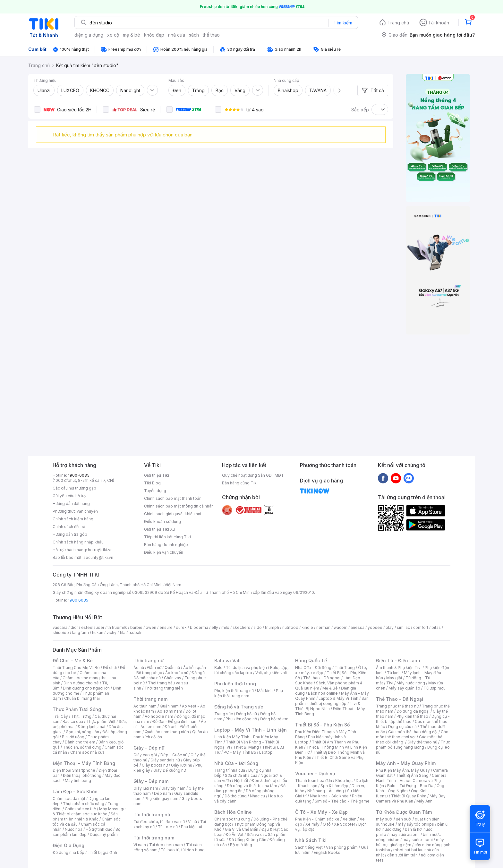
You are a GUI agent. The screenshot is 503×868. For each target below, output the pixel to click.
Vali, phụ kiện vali (271, 673)
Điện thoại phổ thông (82, 775)
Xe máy (312, 824)
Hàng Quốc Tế (311, 660)
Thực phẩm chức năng (84, 804)
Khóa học (344, 781)
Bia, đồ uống (73, 737)
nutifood (290, 627)
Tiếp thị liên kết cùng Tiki (167, 537)
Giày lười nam (146, 788)
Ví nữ (192, 822)
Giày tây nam (173, 788)
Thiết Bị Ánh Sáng (412, 775)
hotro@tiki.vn (100, 550)
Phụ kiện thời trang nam (249, 693)
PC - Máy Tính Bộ (240, 752)
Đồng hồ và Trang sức (239, 707)
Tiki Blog (152, 483)
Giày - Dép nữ (149, 748)
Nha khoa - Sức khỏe (329, 796)
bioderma (199, 627)
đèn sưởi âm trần (402, 855)
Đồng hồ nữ (247, 714)
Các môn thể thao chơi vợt (412, 734)
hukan (98, 633)
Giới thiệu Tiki (157, 475)
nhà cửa (177, 35)
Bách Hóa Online (233, 812)
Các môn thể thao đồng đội (413, 732)
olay (390, 627)
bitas (436, 627)
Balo (218, 668)
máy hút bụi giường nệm (410, 842)
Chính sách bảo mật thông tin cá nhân (179, 506)
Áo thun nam (145, 706)
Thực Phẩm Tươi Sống (77, 709)
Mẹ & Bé (330, 688)
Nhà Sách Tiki (311, 840)
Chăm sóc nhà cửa (87, 752)
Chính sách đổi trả (69, 527)
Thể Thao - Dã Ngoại (400, 699)
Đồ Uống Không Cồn (247, 840)
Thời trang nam (150, 699)
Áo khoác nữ (177, 673)
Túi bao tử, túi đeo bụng (183, 850)
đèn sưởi (404, 819)
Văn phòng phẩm (342, 847)
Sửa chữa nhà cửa (241, 775)
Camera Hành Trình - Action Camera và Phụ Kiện (411, 781)
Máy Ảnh (424, 801)
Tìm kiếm (343, 23)
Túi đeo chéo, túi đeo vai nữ (159, 822)
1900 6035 (78, 600)
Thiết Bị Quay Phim (409, 796)
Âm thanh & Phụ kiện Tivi (399, 668)
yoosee (375, 627)
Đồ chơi (110, 668)
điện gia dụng (89, 35)
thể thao (211, 35)
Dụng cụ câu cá (402, 727)
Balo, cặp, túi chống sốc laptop (251, 670)
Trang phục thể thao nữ (397, 706)
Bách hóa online (323, 693)
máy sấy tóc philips (416, 824)
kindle (307, 627)
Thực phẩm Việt (101, 721)
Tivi (390, 683)
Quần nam (169, 706)
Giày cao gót (145, 755)
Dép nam (162, 793)
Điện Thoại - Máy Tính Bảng (84, 763)
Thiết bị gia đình (102, 852)
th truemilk (117, 627)
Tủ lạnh (394, 673)
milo (225, 627)
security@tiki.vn (98, 557)
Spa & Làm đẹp (334, 786)
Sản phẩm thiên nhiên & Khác (85, 816)
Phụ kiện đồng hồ (241, 719)
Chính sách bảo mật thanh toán (173, 498)
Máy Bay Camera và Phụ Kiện (411, 799)
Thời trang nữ (149, 660)
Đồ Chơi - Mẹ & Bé (73, 660)
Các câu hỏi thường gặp (74, 488)
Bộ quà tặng (241, 845)
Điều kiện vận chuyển (164, 552)
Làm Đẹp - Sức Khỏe (75, 791)
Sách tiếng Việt (309, 847)
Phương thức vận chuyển (75, 511)
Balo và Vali (227, 660)
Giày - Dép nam (151, 781)
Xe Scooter (345, 824)
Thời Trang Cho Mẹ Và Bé (76, 668)
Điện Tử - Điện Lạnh (398, 660)
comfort (421, 627)
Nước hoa (74, 829)
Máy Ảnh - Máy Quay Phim (406, 763)
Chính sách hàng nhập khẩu (78, 542)
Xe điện (350, 819)
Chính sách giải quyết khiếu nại (173, 514)
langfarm (81, 633)
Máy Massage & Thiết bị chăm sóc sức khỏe (89, 811)
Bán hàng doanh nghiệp (166, 545)
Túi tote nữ (168, 827)
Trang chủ (398, 23)
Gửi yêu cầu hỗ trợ (69, 496)
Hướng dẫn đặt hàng (71, 503)
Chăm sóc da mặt (69, 799)
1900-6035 (79, 475)
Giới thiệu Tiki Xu (159, 529)
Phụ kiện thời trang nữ (234, 691)
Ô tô (327, 824)
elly (215, 627)
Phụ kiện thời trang (235, 684)
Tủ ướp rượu (435, 688)
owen (151, 627)
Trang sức (224, 714)
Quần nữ (172, 668)
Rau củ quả (73, 721)
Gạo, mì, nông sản (82, 732)
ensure (166, 627)
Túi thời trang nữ (152, 815)
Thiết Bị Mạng (246, 747)
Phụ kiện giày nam (162, 799)
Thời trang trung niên (164, 688)
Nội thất (241, 781)
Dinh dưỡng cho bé (81, 683)
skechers (241, 627)
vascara (60, 627)
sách (194, 35)
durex (181, 627)
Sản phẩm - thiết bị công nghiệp (332, 701)
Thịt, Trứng (81, 716)
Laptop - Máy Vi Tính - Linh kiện (251, 730)
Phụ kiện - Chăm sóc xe (317, 819)
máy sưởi (384, 819)
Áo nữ (139, 668)
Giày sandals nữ (165, 760)
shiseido (61, 633)
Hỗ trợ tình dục (99, 829)
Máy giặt (394, 678)
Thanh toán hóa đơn (314, 781)
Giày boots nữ (155, 765)
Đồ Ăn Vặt (234, 834)
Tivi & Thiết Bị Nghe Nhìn (328, 706)
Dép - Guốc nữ (174, 755)
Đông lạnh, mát (92, 727)
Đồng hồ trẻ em (274, 719)
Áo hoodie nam (159, 716)
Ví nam (140, 845)
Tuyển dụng (155, 491)
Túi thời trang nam (154, 838)
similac (403, 627)
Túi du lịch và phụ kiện (246, 668)
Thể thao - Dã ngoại (322, 678)
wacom (341, 627)
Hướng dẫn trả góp (70, 534)
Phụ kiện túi (192, 827)
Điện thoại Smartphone (74, 770)
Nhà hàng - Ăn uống (326, 791)
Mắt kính (265, 691)
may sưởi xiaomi (405, 834)
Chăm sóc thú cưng (232, 819)
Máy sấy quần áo (404, 688)
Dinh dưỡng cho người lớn (86, 688)
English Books (327, 852)
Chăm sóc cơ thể (80, 809)
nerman (323, 627)
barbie (136, 627)
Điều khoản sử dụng (162, 521)
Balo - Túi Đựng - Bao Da (410, 786)
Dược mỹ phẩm (104, 834)
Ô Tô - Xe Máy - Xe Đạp (321, 812)
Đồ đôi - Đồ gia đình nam (175, 721)
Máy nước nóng (411, 683)
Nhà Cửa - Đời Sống (236, 763)
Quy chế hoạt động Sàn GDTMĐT (253, 475)
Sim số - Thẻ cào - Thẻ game (342, 801)
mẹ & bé (132, 35)
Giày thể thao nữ (422, 742)
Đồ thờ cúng (236, 796)
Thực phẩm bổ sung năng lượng (413, 745)
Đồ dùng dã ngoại (413, 711)
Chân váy (173, 678)
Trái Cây (60, 716)
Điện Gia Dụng (68, 845)
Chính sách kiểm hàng (73, 519)
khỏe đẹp (154, 35)
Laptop (266, 752)
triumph (272, 627)
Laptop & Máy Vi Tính (338, 698)
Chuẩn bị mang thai (82, 698)
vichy (111, 633)
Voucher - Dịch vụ (315, 773)
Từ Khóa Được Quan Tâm (404, 812)
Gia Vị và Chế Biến (242, 829)
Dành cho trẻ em (80, 742)
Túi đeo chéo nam (166, 845)
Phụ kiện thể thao (412, 716)
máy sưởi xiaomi (418, 840)
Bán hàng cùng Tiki (240, 483)
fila (123, 633)
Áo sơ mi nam (170, 711)
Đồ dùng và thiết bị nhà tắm (252, 786)
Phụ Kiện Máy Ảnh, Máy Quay (403, 770)
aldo (258, 627)
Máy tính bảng (78, 781)
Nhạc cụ (257, 796)
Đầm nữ (154, 668)
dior (74, 627)
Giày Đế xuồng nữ (170, 770)
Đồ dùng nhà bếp (68, 852)
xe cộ (113, 35)
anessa (358, 627)
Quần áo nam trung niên (167, 732)
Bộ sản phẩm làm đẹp (86, 832)
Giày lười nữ (182, 765)
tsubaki (136, 633)
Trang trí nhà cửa (230, 770)
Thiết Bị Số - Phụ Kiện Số (322, 725)
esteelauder (93, 627)
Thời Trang (345, 668)
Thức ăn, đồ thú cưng (82, 747)
